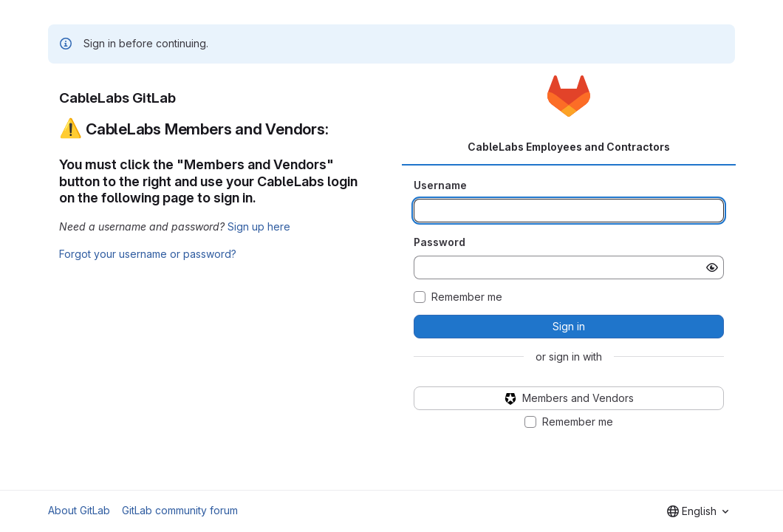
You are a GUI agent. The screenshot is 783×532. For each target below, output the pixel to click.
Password (440, 242)
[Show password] (712, 267)
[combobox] (698, 511)
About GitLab (79, 510)
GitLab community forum (180, 510)
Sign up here (259, 226)
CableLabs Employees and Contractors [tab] (569, 147)
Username (440, 185)
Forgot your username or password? (148, 254)
